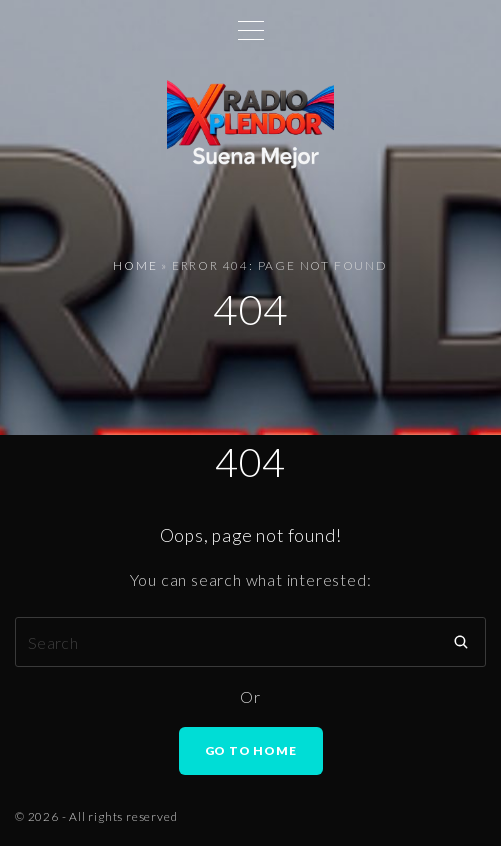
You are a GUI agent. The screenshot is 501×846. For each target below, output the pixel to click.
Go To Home (251, 750)
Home (135, 265)
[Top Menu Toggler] (251, 30)
